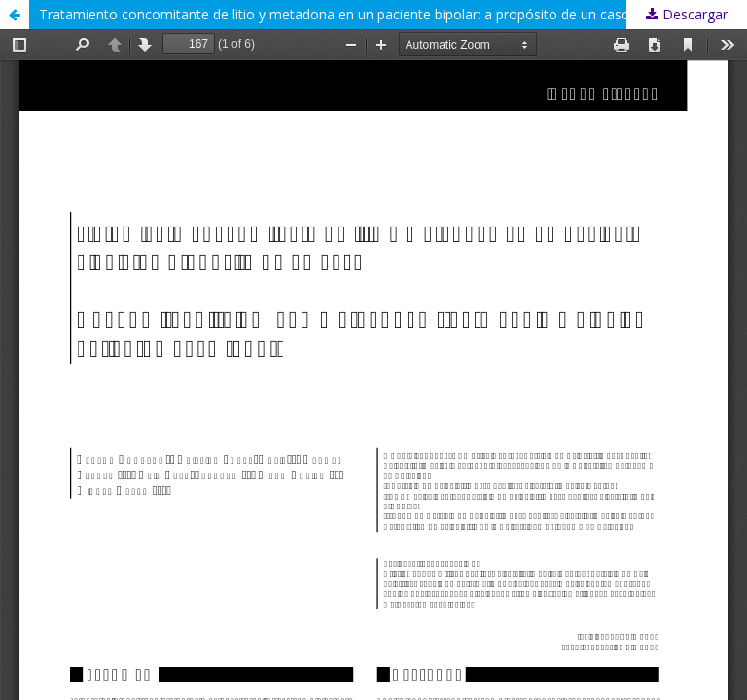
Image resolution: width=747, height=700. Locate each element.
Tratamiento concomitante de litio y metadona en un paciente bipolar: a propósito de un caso (335, 14)
